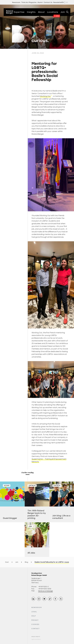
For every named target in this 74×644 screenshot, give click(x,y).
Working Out (45, 96)
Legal (34, 612)
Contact (36, 629)
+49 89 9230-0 (43, 587)
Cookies (35, 624)
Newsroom (37, 607)
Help (34, 616)
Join (17, 562)
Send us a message (45, 591)
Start (7, 562)
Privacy (35, 620)
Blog (26, 562)
